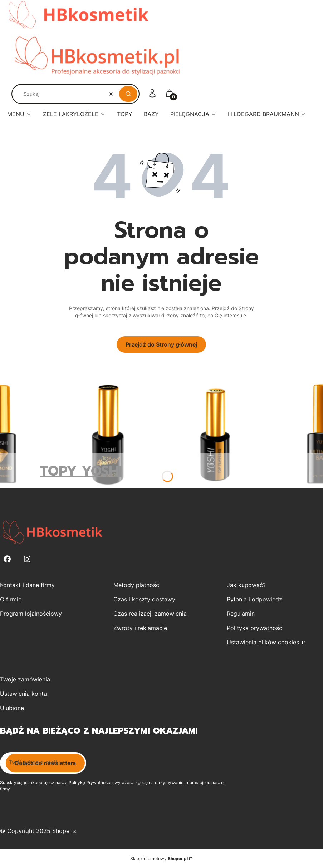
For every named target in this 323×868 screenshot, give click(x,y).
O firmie (11, 599)
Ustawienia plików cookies (264, 642)
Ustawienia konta (23, 694)
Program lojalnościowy (31, 614)
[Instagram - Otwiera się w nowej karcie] (27, 559)
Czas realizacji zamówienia (150, 614)
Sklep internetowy (159, 859)
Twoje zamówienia (25, 679)
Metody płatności (137, 585)
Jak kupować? (246, 585)
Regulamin (241, 614)
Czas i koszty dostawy (144, 599)
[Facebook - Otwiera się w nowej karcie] (7, 559)
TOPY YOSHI (81, 471)
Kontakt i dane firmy (27, 585)
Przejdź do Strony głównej (161, 344)
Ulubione (12, 708)
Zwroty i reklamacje (140, 628)
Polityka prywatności (255, 628)
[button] (128, 94)
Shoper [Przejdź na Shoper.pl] (62, 831)
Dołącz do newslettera (45, 763)
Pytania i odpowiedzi (255, 599)
